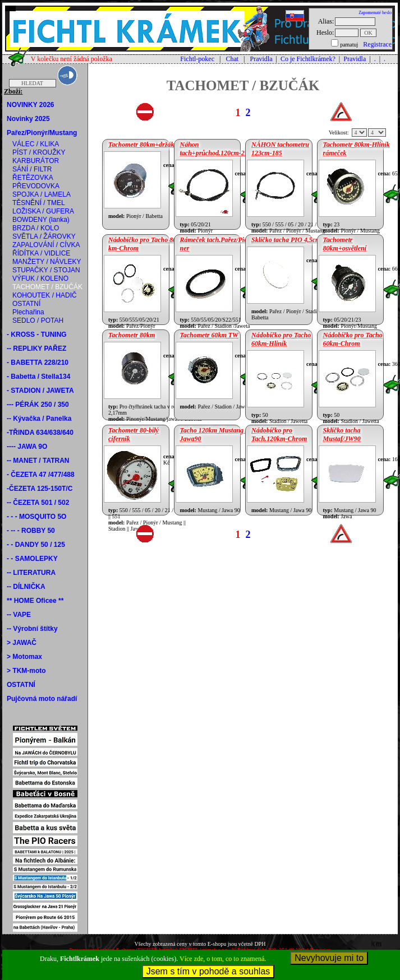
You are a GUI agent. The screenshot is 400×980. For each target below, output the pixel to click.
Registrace (377, 44)
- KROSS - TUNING (37, 335)
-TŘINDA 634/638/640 (40, 433)
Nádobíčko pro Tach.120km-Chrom (279, 435)
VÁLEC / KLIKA (36, 144)
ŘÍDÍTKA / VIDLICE (41, 253)
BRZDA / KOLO (36, 228)
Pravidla (261, 59)
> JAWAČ (22, 643)
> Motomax (24, 657)
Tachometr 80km (132, 335)
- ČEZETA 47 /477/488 (41, 475)
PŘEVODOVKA (36, 186)
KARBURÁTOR (36, 161)
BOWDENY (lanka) (41, 220)
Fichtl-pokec (197, 59)
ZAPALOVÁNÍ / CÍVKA (46, 245)
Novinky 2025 (28, 119)
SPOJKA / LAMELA (42, 194)
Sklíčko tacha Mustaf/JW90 (342, 435)
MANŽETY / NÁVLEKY (47, 262)
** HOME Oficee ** (35, 601)
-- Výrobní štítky (32, 629)
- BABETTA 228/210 (38, 363)
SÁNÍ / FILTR (32, 169)
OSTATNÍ (26, 304)
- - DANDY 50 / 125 (36, 545)
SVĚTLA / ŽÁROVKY (44, 236)
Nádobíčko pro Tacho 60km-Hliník (281, 339)
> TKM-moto (26, 671)
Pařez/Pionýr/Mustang (42, 133)
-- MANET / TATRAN (38, 461)
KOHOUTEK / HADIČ (45, 295)
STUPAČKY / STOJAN (46, 270)
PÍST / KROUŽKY (39, 152)
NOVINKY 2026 (31, 105)
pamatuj (349, 45)
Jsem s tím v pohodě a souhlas (208, 971)
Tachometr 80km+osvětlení (345, 244)
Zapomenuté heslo (375, 13)
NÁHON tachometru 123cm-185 (280, 149)
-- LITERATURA (31, 573)
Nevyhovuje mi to (329, 958)
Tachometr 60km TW (209, 335)
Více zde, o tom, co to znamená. (223, 959)
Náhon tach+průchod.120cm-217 (216, 149)
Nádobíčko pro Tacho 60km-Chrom (353, 339)
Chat (232, 59)
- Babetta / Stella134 (38, 377)
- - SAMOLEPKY (32, 559)
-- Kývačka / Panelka (39, 419)
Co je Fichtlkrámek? (308, 59)
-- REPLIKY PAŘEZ (36, 349)
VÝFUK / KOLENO (40, 278)
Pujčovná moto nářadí (42, 699)
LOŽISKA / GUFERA (43, 211)
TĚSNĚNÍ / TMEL (39, 203)
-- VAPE (19, 615)
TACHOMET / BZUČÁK (47, 287)
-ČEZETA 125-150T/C (40, 489)
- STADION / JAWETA (40, 391)
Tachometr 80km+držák (141, 145)
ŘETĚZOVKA (33, 178)
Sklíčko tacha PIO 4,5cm (286, 240)
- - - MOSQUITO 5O (36, 517)
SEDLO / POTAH (38, 321)
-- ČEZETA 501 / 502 (38, 503)
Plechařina (28, 312)
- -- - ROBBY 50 (31, 531)
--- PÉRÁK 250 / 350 (38, 405)
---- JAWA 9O (27, 447)
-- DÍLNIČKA (26, 587)
